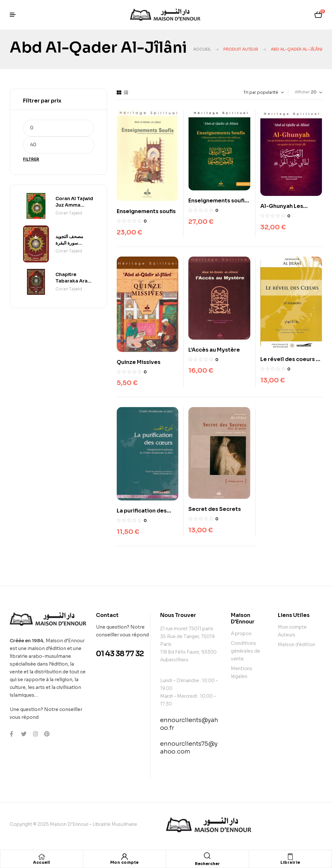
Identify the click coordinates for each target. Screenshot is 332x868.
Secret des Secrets (215, 509)
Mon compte (124, 862)
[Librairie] (290, 857)
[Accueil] (41, 857)
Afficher (302, 92)
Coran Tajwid (69, 213)
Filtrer (31, 159)
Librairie (290, 862)
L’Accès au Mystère (214, 350)
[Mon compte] (124, 857)
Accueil (202, 49)
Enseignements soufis (146, 211)
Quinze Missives (139, 362)
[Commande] (249, 92)
